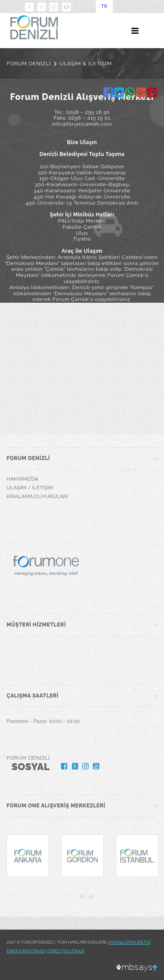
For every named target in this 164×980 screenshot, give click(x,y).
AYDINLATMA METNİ (130, 942)
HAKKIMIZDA (23, 479)
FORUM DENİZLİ (29, 64)
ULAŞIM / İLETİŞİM (30, 488)
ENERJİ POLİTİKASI (26, 951)
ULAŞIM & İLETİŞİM (85, 64)
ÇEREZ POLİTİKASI (65, 951)
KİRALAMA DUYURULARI (37, 496)
